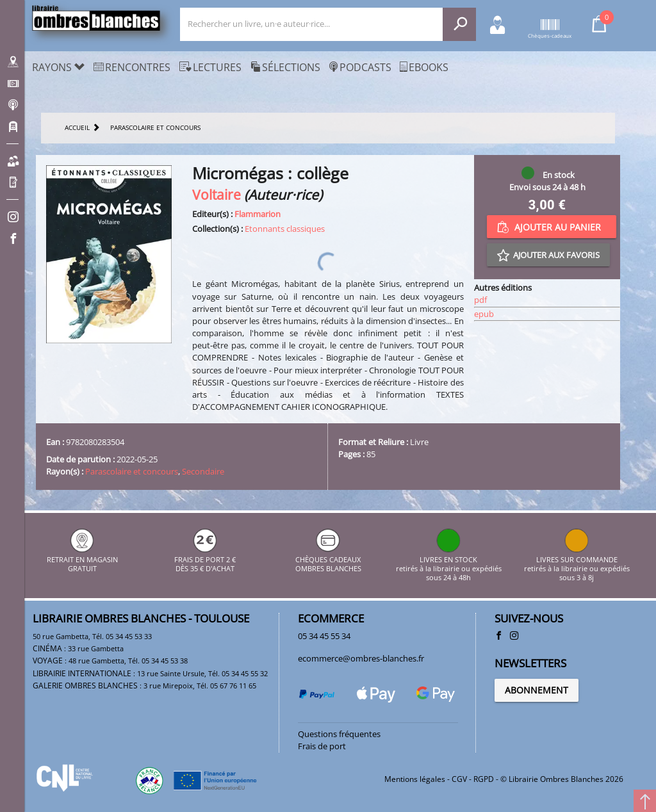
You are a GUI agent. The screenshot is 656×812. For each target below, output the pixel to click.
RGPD (484, 779)
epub (484, 314)
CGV (459, 779)
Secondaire (203, 471)
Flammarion (258, 214)
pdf (480, 300)
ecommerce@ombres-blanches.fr (361, 658)
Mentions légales (415, 779)
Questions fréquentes (339, 734)
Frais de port (322, 746)
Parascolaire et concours (132, 471)
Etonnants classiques (285, 229)
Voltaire (217, 194)
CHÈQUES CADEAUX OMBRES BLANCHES (328, 559)
